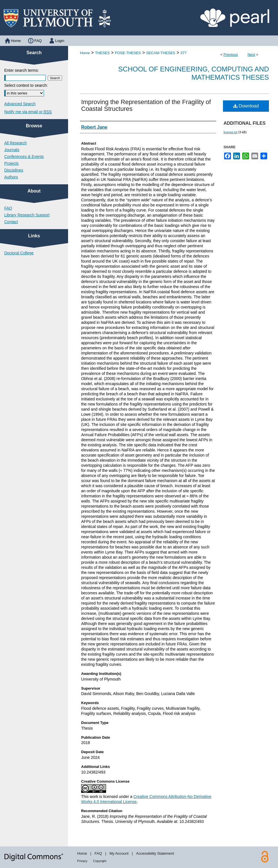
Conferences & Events (24, 157)
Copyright (100, 861)
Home (85, 53)
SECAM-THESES (161, 53)
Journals (12, 150)
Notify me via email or (28, 112)
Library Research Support (27, 215)
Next (251, 55)
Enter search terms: (22, 70)
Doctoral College (19, 253)
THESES (102, 53)
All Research (15, 143)
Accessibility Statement (155, 853)
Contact (11, 222)
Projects (11, 163)
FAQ (8, 208)
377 (184, 53)
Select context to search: (26, 85)
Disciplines (14, 170)
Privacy (82, 861)
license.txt (230, 132)
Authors (11, 177)
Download (246, 106)
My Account (119, 853)
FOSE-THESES (128, 53)
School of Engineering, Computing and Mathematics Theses (194, 73)
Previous (231, 55)
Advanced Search (20, 104)
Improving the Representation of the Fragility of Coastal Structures (146, 105)
